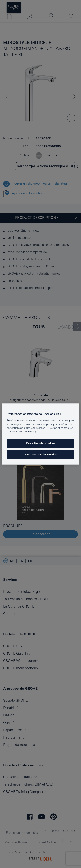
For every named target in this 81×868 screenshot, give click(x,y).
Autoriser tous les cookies (40, 454)
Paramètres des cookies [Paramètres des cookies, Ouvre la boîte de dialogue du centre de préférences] (41, 443)
